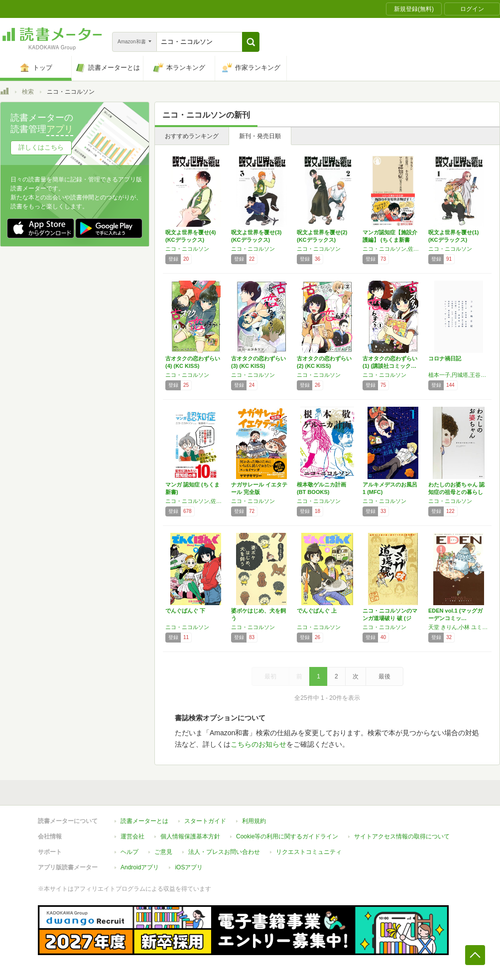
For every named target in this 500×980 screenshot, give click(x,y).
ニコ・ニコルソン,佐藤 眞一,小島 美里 (393, 249)
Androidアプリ (140, 867)
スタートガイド (205, 821)
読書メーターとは (144, 821)
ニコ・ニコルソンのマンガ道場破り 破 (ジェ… (390, 618)
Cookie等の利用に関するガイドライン (287, 836)
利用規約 (254, 821)
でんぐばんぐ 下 (185, 611)
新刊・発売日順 (260, 136)
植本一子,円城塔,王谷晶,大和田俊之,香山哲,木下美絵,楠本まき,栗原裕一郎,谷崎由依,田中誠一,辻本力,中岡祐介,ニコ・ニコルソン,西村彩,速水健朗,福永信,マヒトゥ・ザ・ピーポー (459, 375)
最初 (270, 676)
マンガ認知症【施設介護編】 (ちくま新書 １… (390, 240)
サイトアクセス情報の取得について (402, 836)
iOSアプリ (189, 867)
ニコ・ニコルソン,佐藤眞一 (196, 501)
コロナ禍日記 (445, 358)
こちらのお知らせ (258, 744)
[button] (251, 42)
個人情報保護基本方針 (190, 836)
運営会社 (132, 836)
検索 (28, 92)
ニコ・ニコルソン (187, 249)
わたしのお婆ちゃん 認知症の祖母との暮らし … (456, 492)
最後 (384, 676)
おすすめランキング (192, 136)
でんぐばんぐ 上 (317, 611)
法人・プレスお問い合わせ (224, 852)
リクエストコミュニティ (309, 852)
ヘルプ (129, 852)
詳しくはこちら (41, 147)
